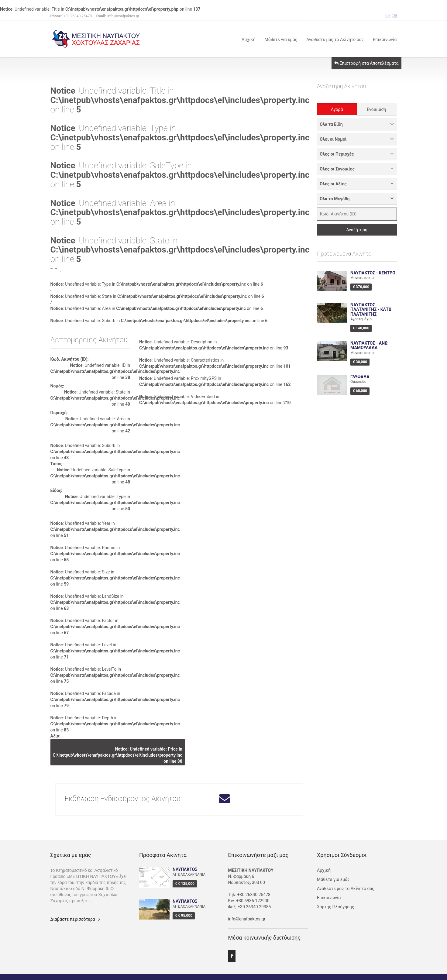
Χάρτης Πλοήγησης (336, 907)
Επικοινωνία (385, 39)
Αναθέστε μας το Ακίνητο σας (335, 39)
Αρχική (248, 39)
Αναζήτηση (357, 230)
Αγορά (337, 109)
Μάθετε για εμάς (281, 39)
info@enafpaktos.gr (247, 919)
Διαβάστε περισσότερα (73, 919)
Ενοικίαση (376, 109)
